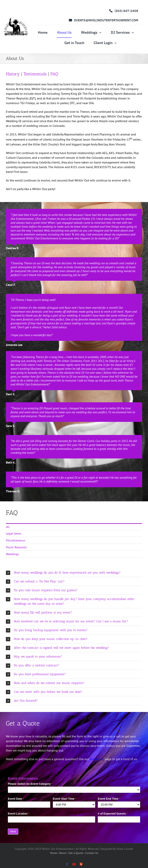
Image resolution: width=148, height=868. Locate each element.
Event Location (19, 814)
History (13, 74)
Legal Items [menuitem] (14, 533)
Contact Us (97, 759)
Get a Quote (76, 853)
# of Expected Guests (113, 814)
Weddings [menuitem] (12, 554)
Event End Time (109, 799)
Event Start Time (65, 799)
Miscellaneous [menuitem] (16, 540)
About (63, 853)
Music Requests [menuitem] (16, 547)
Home (54, 853)
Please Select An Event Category (30, 784)
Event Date (16, 799)
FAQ (54, 74)
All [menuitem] (8, 527)
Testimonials (36, 74)
